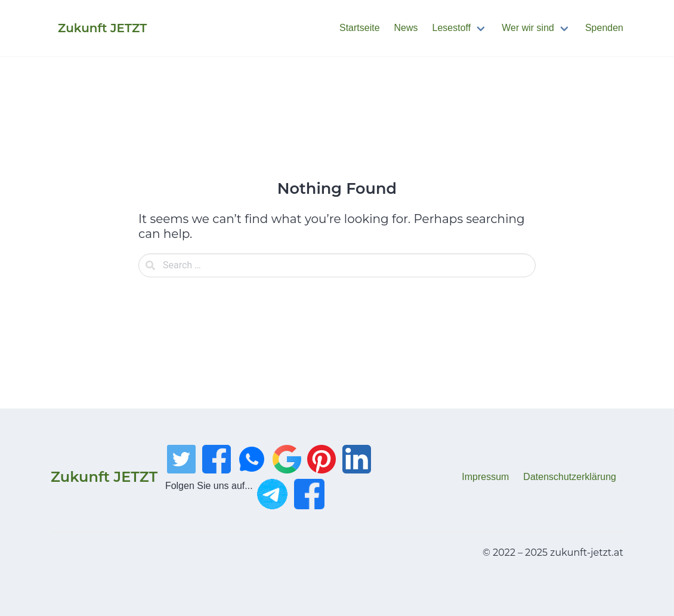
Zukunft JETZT (104, 477)
